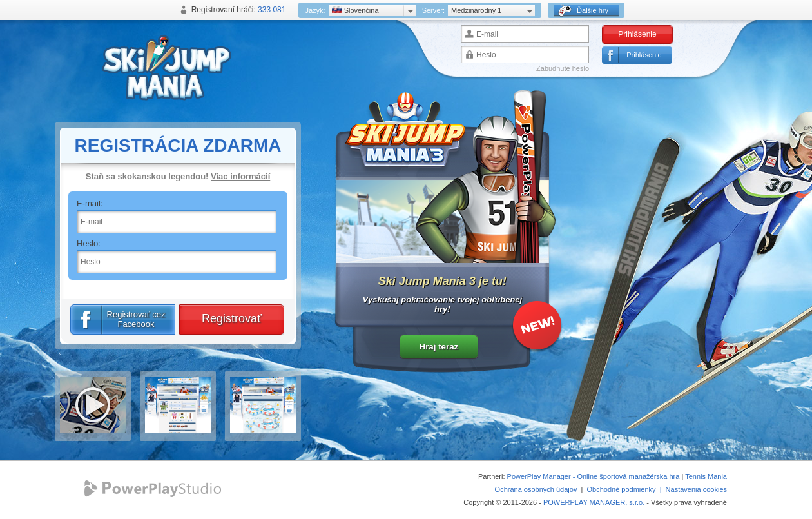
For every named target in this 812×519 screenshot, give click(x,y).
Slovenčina (355, 10)
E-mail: (90, 203)
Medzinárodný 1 (476, 10)
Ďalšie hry (583, 11)
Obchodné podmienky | (626, 489)
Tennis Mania (706, 476)
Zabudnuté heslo (563, 68)
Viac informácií (240, 176)
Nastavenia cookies (696, 489)
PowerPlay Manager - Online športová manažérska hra (594, 476)
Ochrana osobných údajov (536, 489)
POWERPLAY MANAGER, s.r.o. (594, 502)
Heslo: (89, 243)
